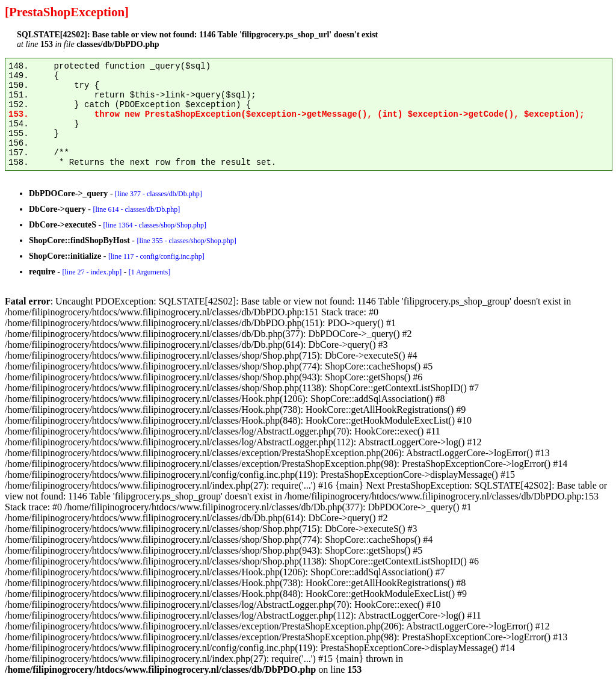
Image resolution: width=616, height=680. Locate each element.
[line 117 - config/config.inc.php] (156, 256)
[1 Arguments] (149, 272)
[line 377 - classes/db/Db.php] (159, 194)
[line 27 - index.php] (92, 272)
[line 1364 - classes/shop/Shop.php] (155, 225)
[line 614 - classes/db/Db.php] (137, 209)
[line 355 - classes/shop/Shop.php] (186, 241)
